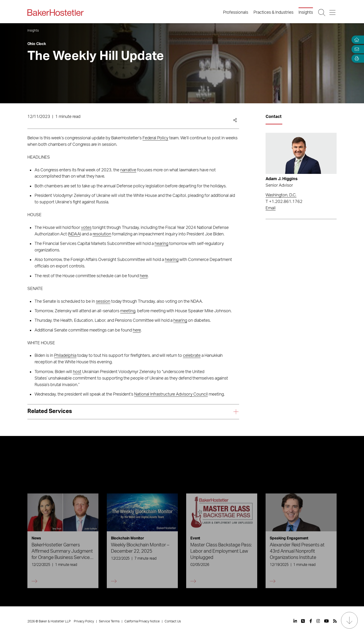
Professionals (236, 13)
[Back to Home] (55, 13)
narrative (128, 170)
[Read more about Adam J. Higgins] (301, 153)
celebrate (192, 356)
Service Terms (109, 621)
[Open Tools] (356, 59)
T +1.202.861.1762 (284, 202)
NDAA (74, 234)
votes (86, 228)
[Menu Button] (333, 13)
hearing (161, 244)
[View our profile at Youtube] (326, 621)
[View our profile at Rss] (335, 621)
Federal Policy (155, 138)
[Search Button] (322, 13)
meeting (128, 311)
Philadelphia (65, 356)
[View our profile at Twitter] (303, 621)
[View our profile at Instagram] (318, 621)
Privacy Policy (84, 621)
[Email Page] (356, 49)
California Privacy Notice (142, 621)
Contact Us (173, 621)
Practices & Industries (273, 13)
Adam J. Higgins (282, 179)
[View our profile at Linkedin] (295, 621)
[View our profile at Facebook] (311, 621)
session (103, 302)
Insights (306, 13)
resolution (102, 234)
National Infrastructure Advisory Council (171, 394)
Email (271, 208)
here (144, 276)
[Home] (356, 40)
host (77, 372)
